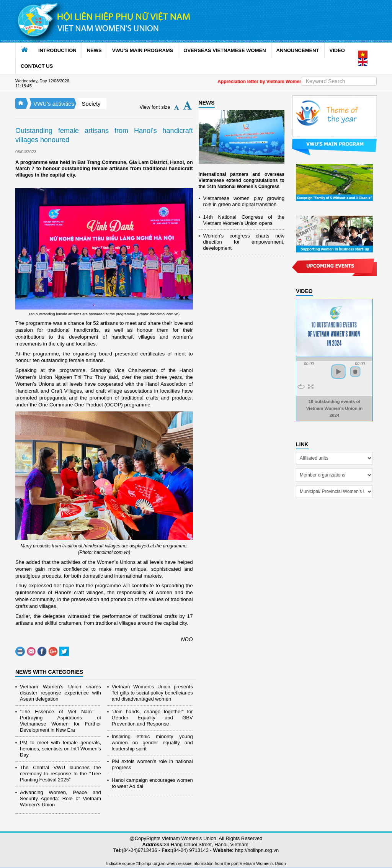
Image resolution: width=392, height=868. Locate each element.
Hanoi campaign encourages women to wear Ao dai (152, 783)
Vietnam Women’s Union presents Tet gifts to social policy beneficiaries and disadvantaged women (152, 693)
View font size (155, 107)
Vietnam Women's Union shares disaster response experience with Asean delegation (60, 693)
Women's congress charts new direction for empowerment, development (244, 242)
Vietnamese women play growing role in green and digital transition (244, 201)
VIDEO (337, 50)
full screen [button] (311, 387)
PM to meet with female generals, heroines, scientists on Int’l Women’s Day (60, 749)
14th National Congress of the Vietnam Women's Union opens (244, 220)
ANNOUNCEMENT (298, 50)
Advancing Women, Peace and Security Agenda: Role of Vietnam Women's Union (60, 798)
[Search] (339, 81)
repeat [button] (301, 387)
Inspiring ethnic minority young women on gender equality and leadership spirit (152, 743)
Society (91, 104)
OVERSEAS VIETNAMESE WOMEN (225, 50)
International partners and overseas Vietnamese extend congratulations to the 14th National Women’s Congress (242, 180)
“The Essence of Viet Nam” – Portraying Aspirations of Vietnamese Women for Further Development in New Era (60, 721)
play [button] (338, 372)
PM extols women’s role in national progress (152, 764)
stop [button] (355, 372)
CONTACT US (37, 66)
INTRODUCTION (57, 50)
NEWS (94, 50)
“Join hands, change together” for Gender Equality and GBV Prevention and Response (152, 718)
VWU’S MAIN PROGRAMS (143, 50)
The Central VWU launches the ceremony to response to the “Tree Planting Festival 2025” (60, 774)
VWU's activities (54, 104)
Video (304, 291)
